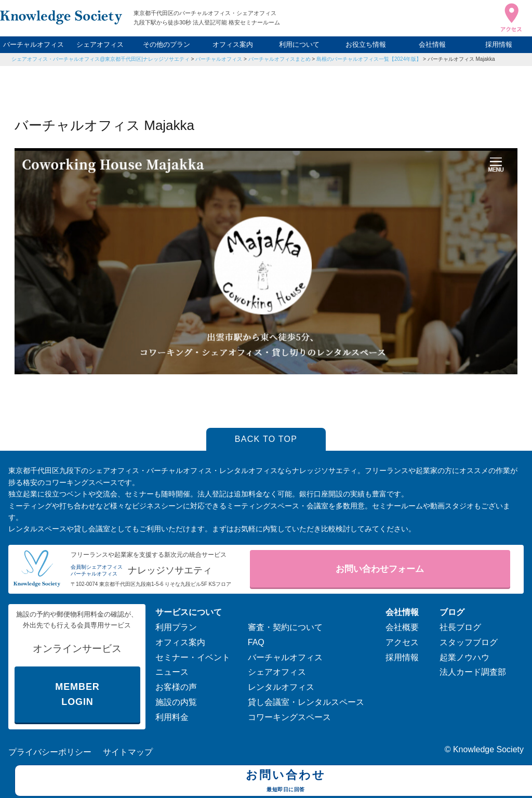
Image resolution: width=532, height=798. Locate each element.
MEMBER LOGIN (77, 694)
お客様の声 (176, 687)
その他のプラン (167, 44)
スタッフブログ (469, 642)
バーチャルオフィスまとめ (280, 59)
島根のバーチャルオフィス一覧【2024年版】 (369, 59)
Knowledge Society (488, 749)
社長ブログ (460, 627)
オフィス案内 (233, 44)
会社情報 (432, 44)
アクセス (402, 642)
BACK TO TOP (266, 439)
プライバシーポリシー (50, 752)
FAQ (256, 642)
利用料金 (172, 717)
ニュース (172, 672)
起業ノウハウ (464, 657)
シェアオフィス (100, 44)
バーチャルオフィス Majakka (461, 59)
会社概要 (402, 627)
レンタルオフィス (281, 687)
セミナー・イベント (193, 657)
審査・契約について (285, 627)
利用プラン (176, 627)
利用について (299, 44)
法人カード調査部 (473, 672)
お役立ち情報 (366, 44)
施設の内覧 (176, 702)
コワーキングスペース (289, 717)
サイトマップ (128, 752)
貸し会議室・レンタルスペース (306, 702)
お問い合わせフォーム (380, 569)
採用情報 (499, 44)
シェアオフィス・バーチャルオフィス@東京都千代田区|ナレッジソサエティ (101, 59)
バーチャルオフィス (34, 44)
